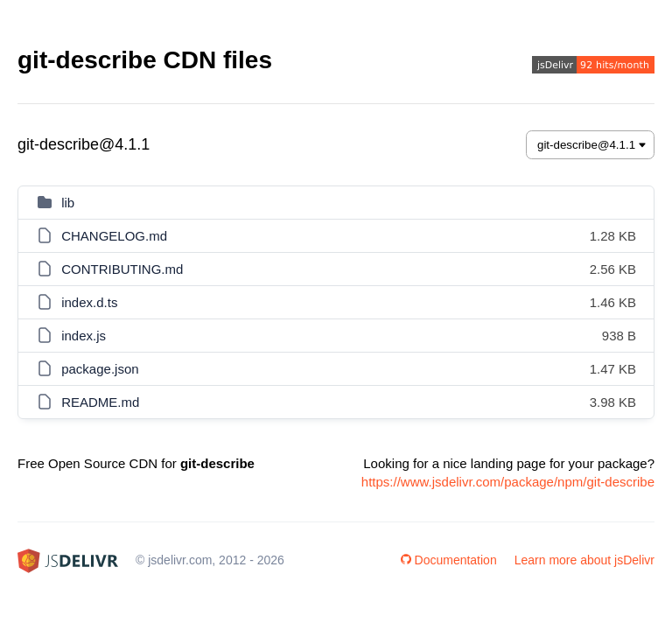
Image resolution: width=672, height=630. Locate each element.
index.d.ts (89, 302)
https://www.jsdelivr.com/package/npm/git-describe (508, 482)
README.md (100, 402)
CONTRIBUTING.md (122, 269)
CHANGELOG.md (114, 236)
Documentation (449, 560)
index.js (84, 336)
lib (68, 203)
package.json (100, 369)
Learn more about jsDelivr (584, 560)
